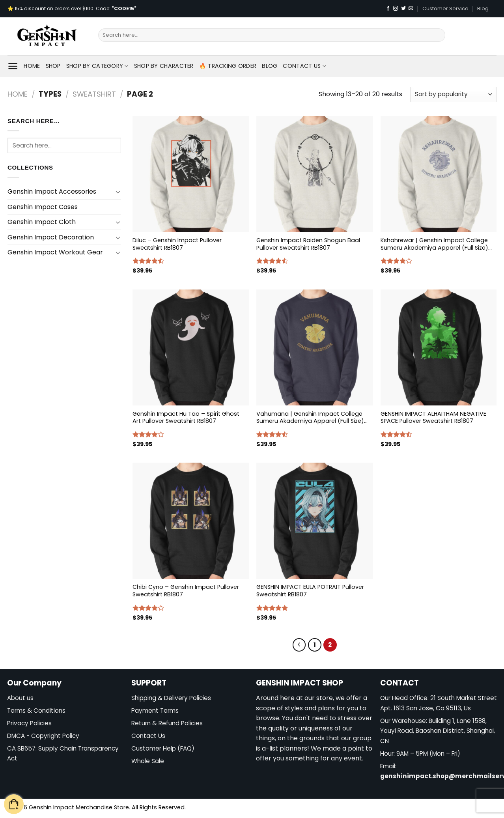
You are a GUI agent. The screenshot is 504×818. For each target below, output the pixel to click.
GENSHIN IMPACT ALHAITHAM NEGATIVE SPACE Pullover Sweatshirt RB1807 (433, 417)
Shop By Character (164, 66)
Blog (483, 8)
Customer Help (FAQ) (163, 748)
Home (32, 66)
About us (20, 698)
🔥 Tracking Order (228, 66)
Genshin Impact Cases (43, 207)
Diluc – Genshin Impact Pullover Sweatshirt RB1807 (177, 244)
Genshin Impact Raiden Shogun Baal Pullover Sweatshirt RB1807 (308, 244)
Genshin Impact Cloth (42, 222)
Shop (53, 66)
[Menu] (13, 66)
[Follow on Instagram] (396, 9)
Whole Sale (148, 761)
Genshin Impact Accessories (52, 191)
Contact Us (304, 66)
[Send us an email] (411, 9)
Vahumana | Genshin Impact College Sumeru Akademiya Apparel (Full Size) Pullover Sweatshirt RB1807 (310, 417)
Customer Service (445, 8)
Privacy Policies (29, 723)
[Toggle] (118, 192)
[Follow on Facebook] (388, 9)
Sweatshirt (94, 94)
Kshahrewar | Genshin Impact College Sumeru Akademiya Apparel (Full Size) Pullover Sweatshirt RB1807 (434, 244)
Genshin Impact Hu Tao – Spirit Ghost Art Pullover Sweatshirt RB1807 (186, 417)
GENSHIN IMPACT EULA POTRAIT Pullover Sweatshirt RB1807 (310, 591)
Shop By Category (97, 66)
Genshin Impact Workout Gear (55, 252)
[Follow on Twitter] (403, 9)
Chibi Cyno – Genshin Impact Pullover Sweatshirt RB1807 (186, 591)
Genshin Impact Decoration (51, 237)
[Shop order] (453, 94)
